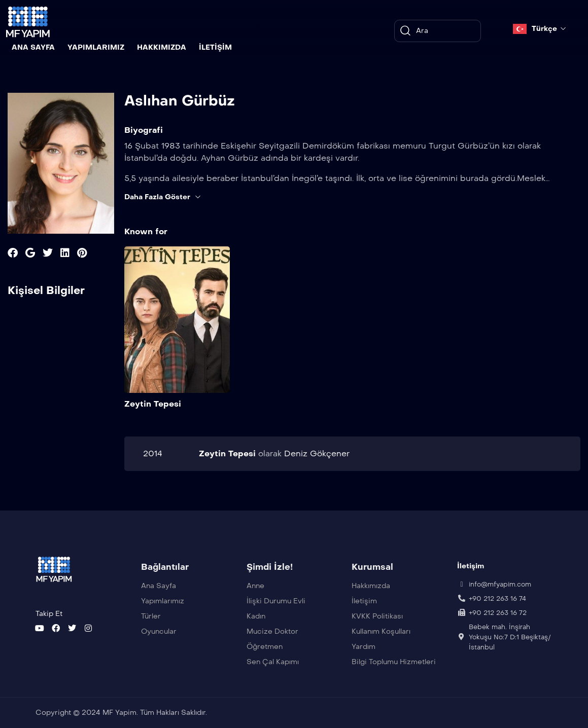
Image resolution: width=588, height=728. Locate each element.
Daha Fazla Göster (163, 197)
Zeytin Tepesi (153, 403)
